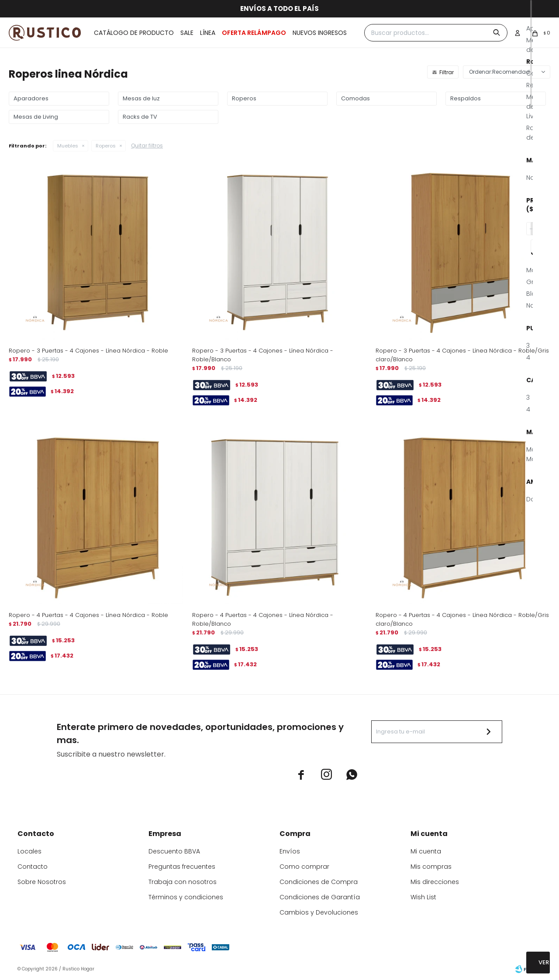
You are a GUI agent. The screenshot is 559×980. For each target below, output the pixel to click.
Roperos (106, 146)
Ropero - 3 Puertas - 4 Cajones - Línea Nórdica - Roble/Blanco (263, 355)
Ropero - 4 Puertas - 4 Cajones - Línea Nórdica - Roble (88, 615)
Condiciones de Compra (319, 882)
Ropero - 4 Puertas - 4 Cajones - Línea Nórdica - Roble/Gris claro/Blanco (462, 619)
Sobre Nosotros (42, 882)
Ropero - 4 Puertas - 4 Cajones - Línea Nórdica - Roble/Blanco (263, 619)
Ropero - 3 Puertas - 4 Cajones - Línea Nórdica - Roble (88, 351)
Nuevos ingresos (320, 33)
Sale (187, 33)
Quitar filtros (147, 146)
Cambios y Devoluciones (319, 912)
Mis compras (431, 867)
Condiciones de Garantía (320, 897)
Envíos (290, 851)
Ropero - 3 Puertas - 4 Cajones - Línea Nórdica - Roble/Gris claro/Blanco (462, 355)
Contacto (33, 867)
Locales (29, 851)
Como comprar (304, 867)
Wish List (423, 897)
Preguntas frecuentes (182, 867)
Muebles (68, 146)
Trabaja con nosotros (183, 882)
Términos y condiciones (186, 897)
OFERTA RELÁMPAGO (254, 33)
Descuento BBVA (174, 851)
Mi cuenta (426, 851)
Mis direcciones (435, 882)
